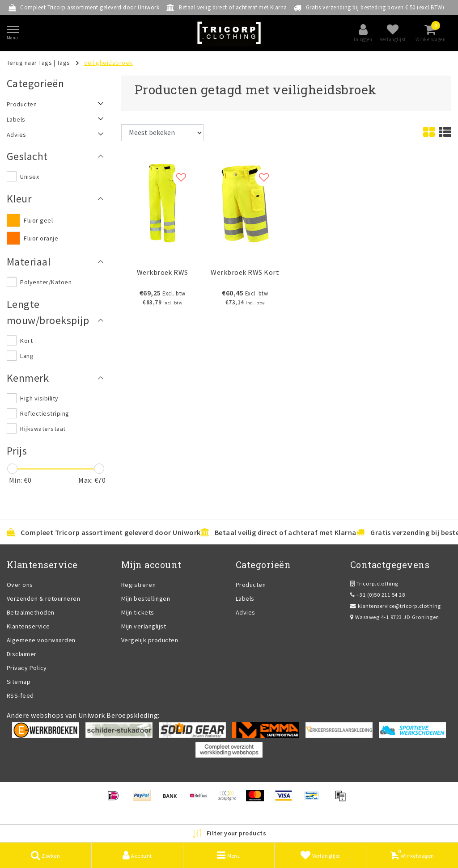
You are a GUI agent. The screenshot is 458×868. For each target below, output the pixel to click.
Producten (251, 585)
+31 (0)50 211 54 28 (377, 595)
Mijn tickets (138, 612)
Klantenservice (28, 626)
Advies (246, 612)
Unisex (30, 177)
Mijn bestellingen (146, 598)
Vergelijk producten (150, 640)
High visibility (39, 398)
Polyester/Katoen (46, 282)
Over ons (20, 585)
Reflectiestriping (45, 413)
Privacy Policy (27, 668)
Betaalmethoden (31, 612)
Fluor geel (38, 220)
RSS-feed (20, 695)
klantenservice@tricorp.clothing (396, 606)
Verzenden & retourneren (43, 598)
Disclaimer (22, 654)
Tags (64, 63)
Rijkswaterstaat (43, 429)
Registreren (138, 585)
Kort (26, 341)
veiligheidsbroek (108, 63)
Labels (245, 598)
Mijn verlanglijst (144, 626)
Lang (27, 356)
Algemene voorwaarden (41, 640)
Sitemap (19, 682)
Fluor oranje (41, 238)
